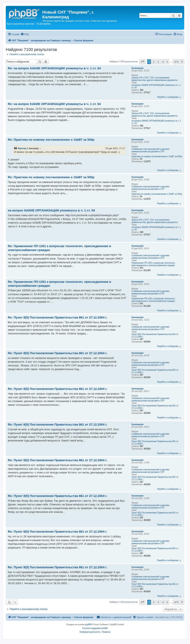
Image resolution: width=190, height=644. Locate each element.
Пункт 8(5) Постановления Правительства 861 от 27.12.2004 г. (155, 336)
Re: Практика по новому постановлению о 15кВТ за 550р (51, 140)
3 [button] (158, 62)
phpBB (88, 625)
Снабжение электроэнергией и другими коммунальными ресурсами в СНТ (150, 150)
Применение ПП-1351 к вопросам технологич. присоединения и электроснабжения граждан (153, 264)
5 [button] (167, 62)
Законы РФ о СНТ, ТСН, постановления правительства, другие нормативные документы (155, 79)
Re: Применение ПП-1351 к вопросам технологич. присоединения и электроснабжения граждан (59, 248)
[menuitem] (25, 34)
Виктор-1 (23, 148)
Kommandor (138, 68)
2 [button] (154, 62)
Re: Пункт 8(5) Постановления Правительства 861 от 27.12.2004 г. (57, 317)
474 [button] (176, 62)
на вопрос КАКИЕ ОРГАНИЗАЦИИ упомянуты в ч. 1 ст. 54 (156, 86)
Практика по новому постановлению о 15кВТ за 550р (157, 156)
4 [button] (163, 62)
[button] (142, 62)
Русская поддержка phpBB (95, 628)
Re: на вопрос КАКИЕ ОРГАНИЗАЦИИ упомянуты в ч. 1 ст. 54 (54, 68)
